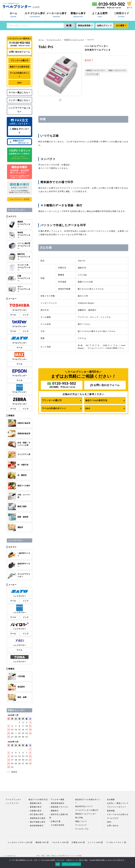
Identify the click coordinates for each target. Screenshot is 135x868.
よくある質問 (100, 15)
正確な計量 (56, 821)
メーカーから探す (57, 15)
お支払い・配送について (118, 803)
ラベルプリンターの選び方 (87, 810)
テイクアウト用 (92, 74)
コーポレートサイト (116, 842)
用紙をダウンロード (19, 131)
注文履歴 (120, 25)
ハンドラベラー (12, 803)
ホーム (13, 15)
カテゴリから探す (35, 15)
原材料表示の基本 (38, 818)
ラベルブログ (113, 818)
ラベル (13, 315)
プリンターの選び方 (52, 400)
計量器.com (78, 842)
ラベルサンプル (82, 829)
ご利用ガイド (121, 15)
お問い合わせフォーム (105, 385)
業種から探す (78, 15)
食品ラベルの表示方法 (96, 400)
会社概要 (111, 799)
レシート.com (95, 842)
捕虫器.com (42, 842)
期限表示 (55, 811)
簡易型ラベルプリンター (74, 40)
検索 (69, 26)
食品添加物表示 (37, 826)
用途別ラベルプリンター (86, 814)
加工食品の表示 (37, 814)
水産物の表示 (36, 811)
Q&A (88, 408)
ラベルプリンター (54, 40)
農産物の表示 (36, 803)
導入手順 (79, 818)
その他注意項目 (58, 825)
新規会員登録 (84, 25)
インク (26, 315)
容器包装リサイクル (60, 807)
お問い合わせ (113, 826)
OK (58, 864)
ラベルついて (81, 825)
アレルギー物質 (58, 799)
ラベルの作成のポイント (54, 408)
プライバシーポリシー (117, 807)
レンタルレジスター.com (20, 842)
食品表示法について (84, 806)
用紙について (81, 821)
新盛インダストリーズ (117, 70)
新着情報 (111, 811)
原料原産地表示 (58, 803)
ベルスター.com (60, 842)
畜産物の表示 (36, 807)
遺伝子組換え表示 (38, 822)
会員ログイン (103, 25)
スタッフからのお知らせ (118, 814)
